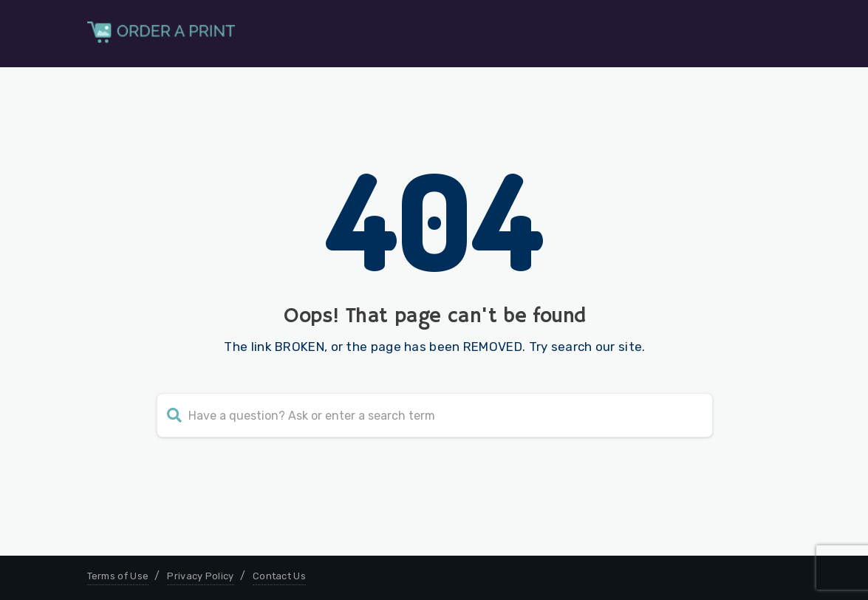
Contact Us (279, 576)
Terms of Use (118, 576)
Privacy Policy (200, 576)
